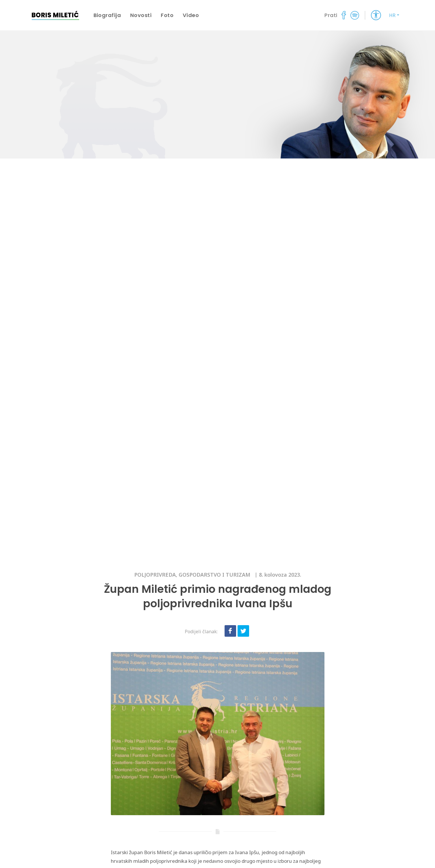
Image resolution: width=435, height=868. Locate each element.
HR (392, 15)
